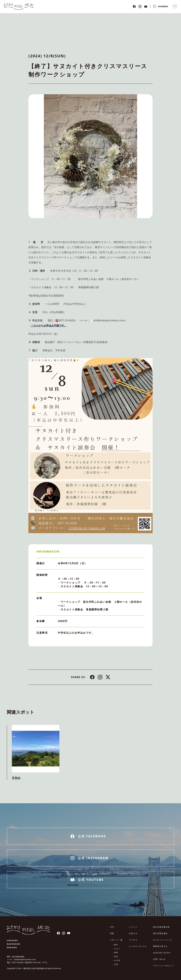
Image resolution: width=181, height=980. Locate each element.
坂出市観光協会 (160, 933)
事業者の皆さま (160, 946)
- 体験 (115, 952)
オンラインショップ (163, 940)
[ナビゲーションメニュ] (175, 7)
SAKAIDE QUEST (162, 953)
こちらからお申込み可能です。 (49, 325)
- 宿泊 (115, 956)
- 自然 (115, 964)
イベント (133, 927)
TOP (112, 927)
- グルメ (116, 949)
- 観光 (115, 945)
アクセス (133, 940)
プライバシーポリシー (164, 966)
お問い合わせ (159, 959)
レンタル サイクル (138, 946)
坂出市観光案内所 (162, 927)
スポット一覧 (116, 940)
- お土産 (116, 960)
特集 (112, 933)
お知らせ (133, 933)
